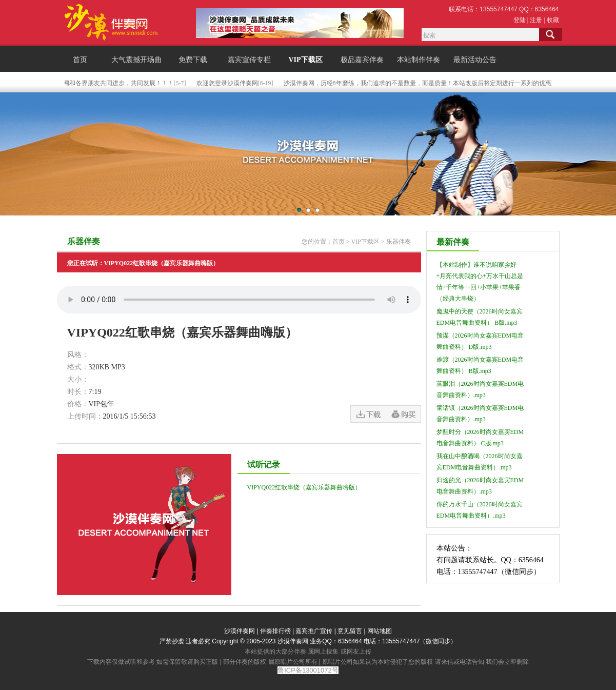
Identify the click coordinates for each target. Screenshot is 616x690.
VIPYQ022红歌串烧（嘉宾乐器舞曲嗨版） (304, 487)
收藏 (553, 20)
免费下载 (193, 60)
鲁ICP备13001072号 (308, 670)
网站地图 (380, 631)
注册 (536, 20)
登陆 (520, 20)
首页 (80, 60)
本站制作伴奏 (419, 60)
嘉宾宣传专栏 (249, 60)
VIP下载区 (305, 60)
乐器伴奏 (399, 242)
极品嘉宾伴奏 (362, 60)
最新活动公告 (475, 60)
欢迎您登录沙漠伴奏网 (229, 83)
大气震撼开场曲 (136, 60)
